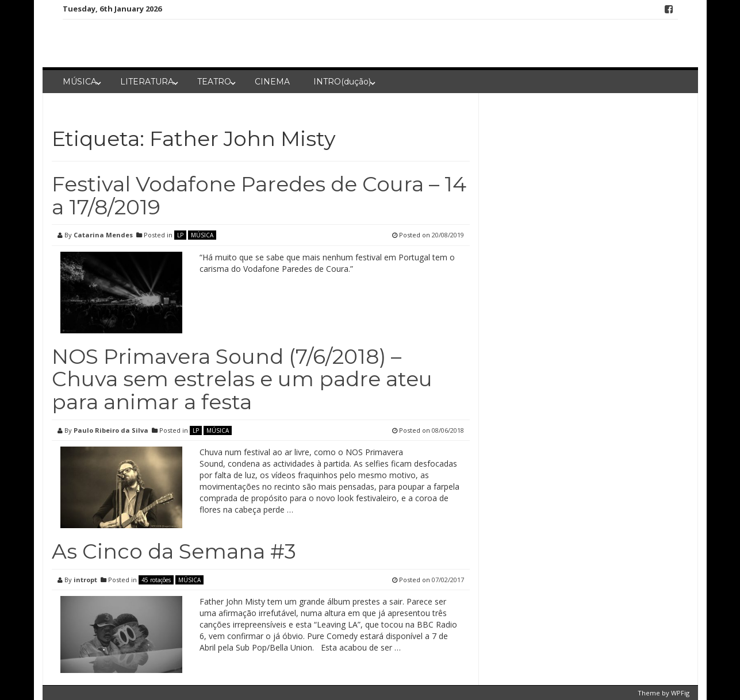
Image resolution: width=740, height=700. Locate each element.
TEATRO (214, 82)
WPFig (680, 693)
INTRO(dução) (342, 82)
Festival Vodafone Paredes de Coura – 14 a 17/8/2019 (259, 195)
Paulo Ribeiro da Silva (111, 430)
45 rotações (156, 580)
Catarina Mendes (103, 235)
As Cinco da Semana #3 (174, 551)
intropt (85, 580)
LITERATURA (147, 82)
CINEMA (272, 82)
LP (180, 235)
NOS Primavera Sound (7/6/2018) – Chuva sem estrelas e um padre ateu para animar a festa (242, 379)
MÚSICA (80, 82)
